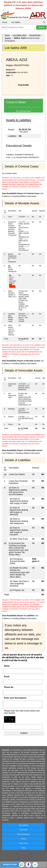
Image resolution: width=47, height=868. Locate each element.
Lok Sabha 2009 (19, 35)
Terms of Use (23, 843)
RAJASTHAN (35, 35)
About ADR (23, 830)
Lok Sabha (16, 22)
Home (5, 22)
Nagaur (8, 38)
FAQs (23, 848)
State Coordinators (23, 834)
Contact (23, 839)
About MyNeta (23, 825)
